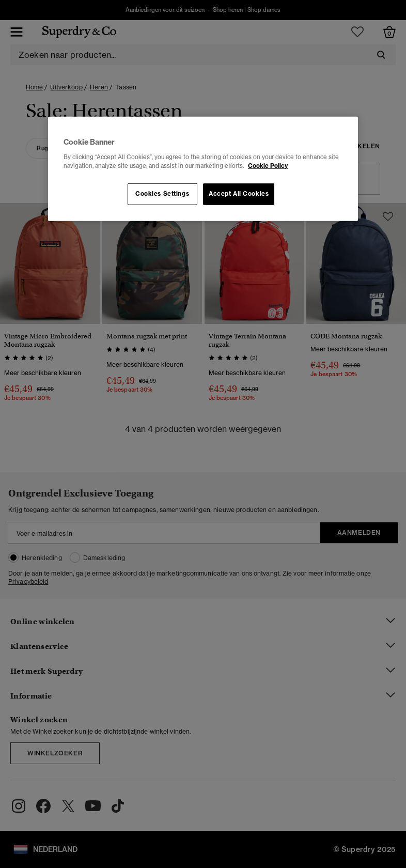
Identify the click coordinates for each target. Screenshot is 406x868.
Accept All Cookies (239, 194)
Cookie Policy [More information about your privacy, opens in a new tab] (268, 165)
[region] (203, 169)
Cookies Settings (162, 194)
